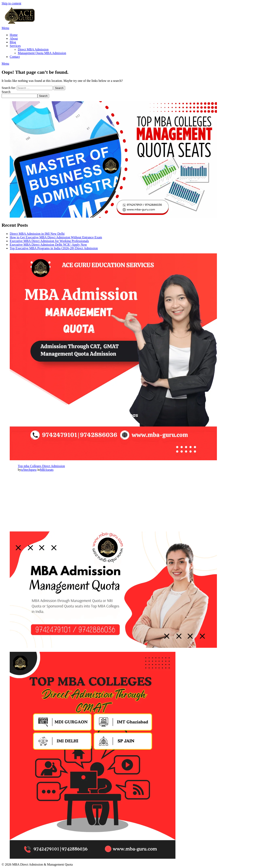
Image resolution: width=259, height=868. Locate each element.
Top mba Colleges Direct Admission (41, 466)
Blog (13, 42)
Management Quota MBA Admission (42, 53)
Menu (5, 28)
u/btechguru (29, 470)
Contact (15, 57)
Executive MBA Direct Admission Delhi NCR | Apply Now (48, 245)
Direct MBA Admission (33, 49)
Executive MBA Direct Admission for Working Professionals (49, 241)
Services (15, 46)
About (14, 38)
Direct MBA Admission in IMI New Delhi (37, 234)
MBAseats (47, 470)
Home (14, 35)
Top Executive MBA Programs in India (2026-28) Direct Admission (54, 248)
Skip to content (11, 3)
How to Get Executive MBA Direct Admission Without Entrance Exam (56, 237)
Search (6, 92)
